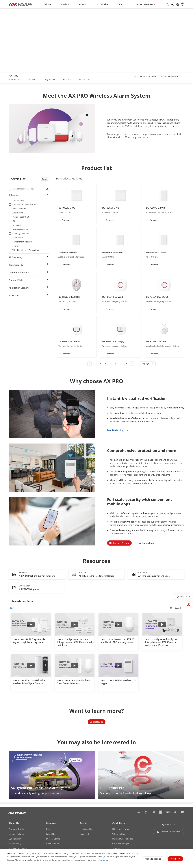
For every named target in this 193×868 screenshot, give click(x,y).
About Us (14, 823)
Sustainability (15, 844)
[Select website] (180, 4)
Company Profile (17, 829)
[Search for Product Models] (27, 189)
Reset (45, 179)
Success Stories (53, 839)
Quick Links (119, 823)
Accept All (175, 859)
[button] (149, 77)
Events (84, 823)
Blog (48, 829)
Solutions (65, 4)
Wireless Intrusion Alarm (170, 76)
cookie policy (102, 860)
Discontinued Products (123, 839)
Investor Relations (17, 834)
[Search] (167, 4)
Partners (121, 4)
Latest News (52, 834)
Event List (84, 834)
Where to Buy (119, 834)
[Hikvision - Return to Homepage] (21, 4)
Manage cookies (153, 859)
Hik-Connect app (148, 543)
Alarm (154, 76)
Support (82, 4)
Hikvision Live (86, 829)
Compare (66, 220)
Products (47, 4)
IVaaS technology (118, 430)
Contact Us (169, 824)
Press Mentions (53, 844)
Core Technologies (121, 844)
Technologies (102, 4)
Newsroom (52, 823)
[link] (15, 80)
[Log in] (172, 4)
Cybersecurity (15, 839)
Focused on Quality (18, 848)
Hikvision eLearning (121, 829)
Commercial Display (144, 4)
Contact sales (97, 722)
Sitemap (116, 848)
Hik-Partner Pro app (119, 543)
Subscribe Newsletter (169, 832)
